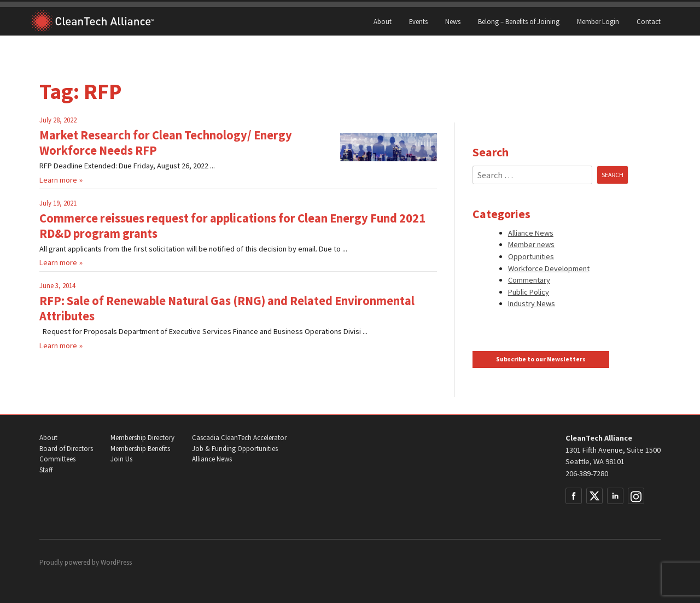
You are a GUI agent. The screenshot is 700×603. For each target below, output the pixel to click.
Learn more (58, 180)
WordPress (116, 562)
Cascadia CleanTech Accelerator (239, 438)
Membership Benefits (140, 449)
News (453, 21)
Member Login (598, 21)
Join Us (121, 459)
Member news (531, 244)
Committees (57, 459)
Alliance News (531, 233)
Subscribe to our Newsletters (541, 359)
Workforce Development (549, 268)
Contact (649, 21)
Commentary (529, 280)
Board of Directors (66, 449)
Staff (46, 470)
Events (418, 21)
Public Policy (529, 292)
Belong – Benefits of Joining (519, 21)
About (383, 21)
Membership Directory (142, 438)
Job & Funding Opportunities (235, 449)
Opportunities (531, 256)
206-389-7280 (587, 473)
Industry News (532, 303)
